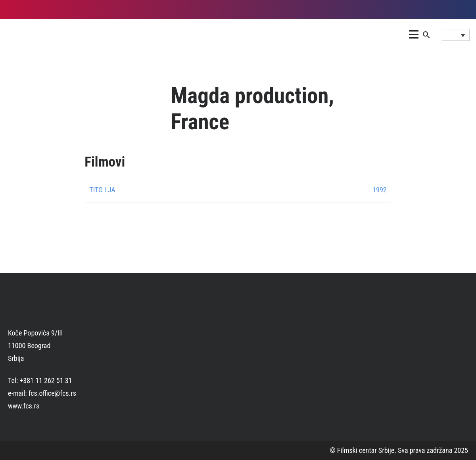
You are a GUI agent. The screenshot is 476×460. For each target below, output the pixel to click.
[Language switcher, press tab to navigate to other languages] (456, 35)
